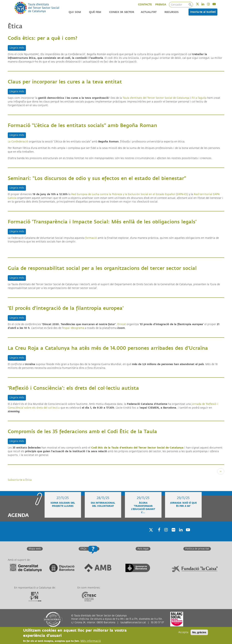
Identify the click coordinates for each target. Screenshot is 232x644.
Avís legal (143, 549)
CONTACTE (145, 5)
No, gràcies (199, 633)
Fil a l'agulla (199, 98)
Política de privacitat (197, 549)
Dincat (122, 324)
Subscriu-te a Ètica (20, 480)
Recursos (172, 12)
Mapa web (35, 549)
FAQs (83, 549)
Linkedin (205, 4)
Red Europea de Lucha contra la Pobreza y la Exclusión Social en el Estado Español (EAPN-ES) (130, 194)
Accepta (183, 632)
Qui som (75, 12)
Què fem (95, 12)
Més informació (91, 641)
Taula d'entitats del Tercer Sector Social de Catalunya (156, 98)
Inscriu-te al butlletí (203, 12)
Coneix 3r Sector (122, 12)
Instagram (211, 4)
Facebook (158, 535)
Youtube (217, 4)
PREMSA (161, 5)
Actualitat (149, 12)
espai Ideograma (74, 328)
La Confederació (18, 142)
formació (91, 238)
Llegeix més (18, 48)
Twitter (200, 4)
